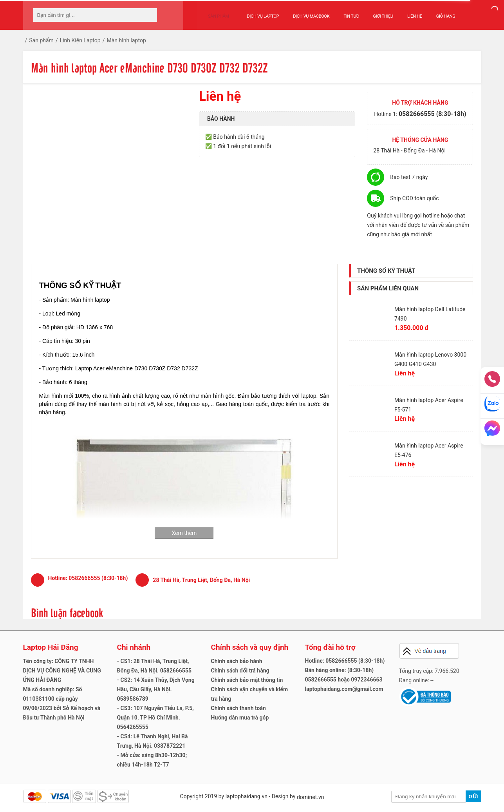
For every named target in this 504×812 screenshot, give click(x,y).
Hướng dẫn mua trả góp (240, 718)
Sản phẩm (215, 12)
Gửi (473, 797)
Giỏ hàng (438, 12)
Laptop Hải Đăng (51, 647)
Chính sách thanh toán (238, 708)
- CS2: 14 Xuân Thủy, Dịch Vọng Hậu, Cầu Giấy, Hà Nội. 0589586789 (156, 689)
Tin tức (344, 12)
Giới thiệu (375, 12)
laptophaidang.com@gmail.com (344, 689)
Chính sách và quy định (250, 647)
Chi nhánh (134, 647)
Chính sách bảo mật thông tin (247, 680)
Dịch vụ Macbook (303, 12)
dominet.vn (311, 797)
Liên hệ (407, 12)
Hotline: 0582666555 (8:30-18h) (345, 661)
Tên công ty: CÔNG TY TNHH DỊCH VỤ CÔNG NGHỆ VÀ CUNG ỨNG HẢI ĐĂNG (62, 671)
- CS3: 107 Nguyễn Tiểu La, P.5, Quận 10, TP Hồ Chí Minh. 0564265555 (155, 718)
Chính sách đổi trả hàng (240, 671)
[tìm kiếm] (149, 15)
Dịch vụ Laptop (255, 12)
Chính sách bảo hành (237, 661)
